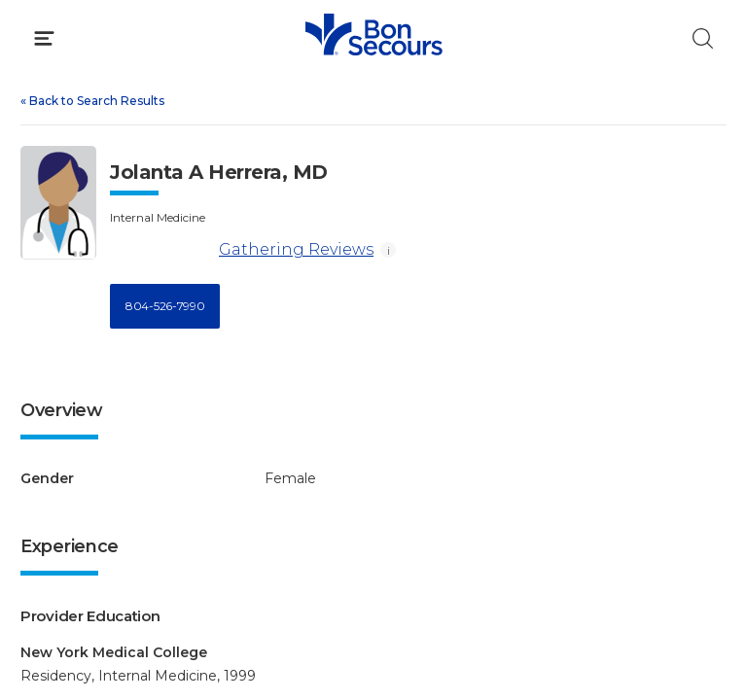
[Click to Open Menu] (44, 38)
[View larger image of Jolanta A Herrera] (58, 203)
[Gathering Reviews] (161, 250)
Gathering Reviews (242, 250)
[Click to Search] (703, 38)
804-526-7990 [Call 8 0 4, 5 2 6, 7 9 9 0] (165, 306)
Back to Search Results (92, 101)
